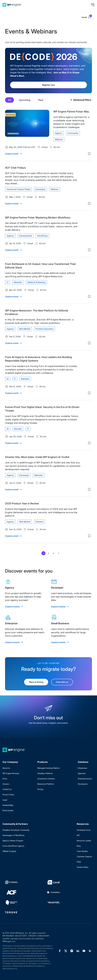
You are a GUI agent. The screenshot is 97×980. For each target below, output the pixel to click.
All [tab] (9, 100)
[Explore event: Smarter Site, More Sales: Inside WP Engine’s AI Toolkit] (14, 489)
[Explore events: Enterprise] (14, 642)
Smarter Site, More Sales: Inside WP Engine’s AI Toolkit (37, 457)
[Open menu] (93, 5)
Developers (83, 784)
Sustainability (8, 805)
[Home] (12, 5)
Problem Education (44, 329)
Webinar (59, 139)
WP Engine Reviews (11, 773)
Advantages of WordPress (14, 835)
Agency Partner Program (13, 841)
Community (73, 133)
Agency (59, 133)
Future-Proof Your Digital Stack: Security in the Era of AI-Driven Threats (42, 409)
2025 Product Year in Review (22, 504)
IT (8, 282)
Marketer (18, 282)
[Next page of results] (59, 553)
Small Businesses (85, 779)
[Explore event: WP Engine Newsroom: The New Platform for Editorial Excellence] (14, 343)
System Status (83, 867)
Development (26, 236)
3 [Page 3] (53, 553)
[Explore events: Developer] (60, 607)
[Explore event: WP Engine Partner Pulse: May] (14, 154)
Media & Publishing (36, 282)
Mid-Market (25, 329)
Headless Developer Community (16, 830)
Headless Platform (45, 773)
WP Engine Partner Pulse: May (71, 112)
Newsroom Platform (46, 784)
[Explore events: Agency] (14, 607)
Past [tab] (41, 100)
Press (5, 779)
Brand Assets (8, 810)
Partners (39, 522)
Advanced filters (80, 100)
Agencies (82, 773)
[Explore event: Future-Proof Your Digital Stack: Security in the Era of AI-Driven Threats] (14, 443)
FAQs (79, 862)
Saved (87, 17)
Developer (40, 189)
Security (18, 429)
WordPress (42, 236)
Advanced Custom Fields (18, 189)
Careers (6, 784)
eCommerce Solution (46, 779)
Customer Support (84, 857)
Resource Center (84, 841)
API (78, 835)
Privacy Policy (8, 795)
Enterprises (82, 768)
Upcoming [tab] (25, 100)
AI (8, 379)
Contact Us (7, 789)
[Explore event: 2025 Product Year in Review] (14, 536)
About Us (6, 768)
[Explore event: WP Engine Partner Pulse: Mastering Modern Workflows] (14, 250)
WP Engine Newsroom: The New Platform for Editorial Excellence (37, 312)
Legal (5, 800)
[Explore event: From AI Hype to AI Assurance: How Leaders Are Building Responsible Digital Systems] (14, 393)
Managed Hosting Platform (48, 768)
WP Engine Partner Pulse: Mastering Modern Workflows (38, 218)
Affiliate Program (9, 851)
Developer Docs (84, 830)
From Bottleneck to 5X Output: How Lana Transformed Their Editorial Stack (40, 266)
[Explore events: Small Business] (60, 642)
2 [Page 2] (48, 553)
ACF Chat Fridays (15, 168)
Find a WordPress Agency (13, 846)
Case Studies (82, 851)
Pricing (40, 789)
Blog (79, 846)
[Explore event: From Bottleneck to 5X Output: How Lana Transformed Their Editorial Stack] (14, 297)
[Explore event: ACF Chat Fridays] (14, 204)
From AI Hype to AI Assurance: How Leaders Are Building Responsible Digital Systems (38, 359)
